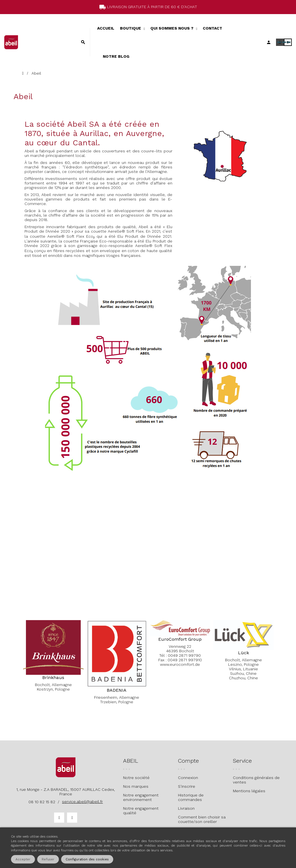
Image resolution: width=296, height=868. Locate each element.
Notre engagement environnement (141, 797)
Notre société (136, 778)
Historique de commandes (191, 797)
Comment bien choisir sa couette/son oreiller (202, 819)
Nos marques (136, 786)
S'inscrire (187, 786)
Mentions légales (249, 791)
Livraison (186, 808)
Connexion (188, 778)
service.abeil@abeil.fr (82, 802)
